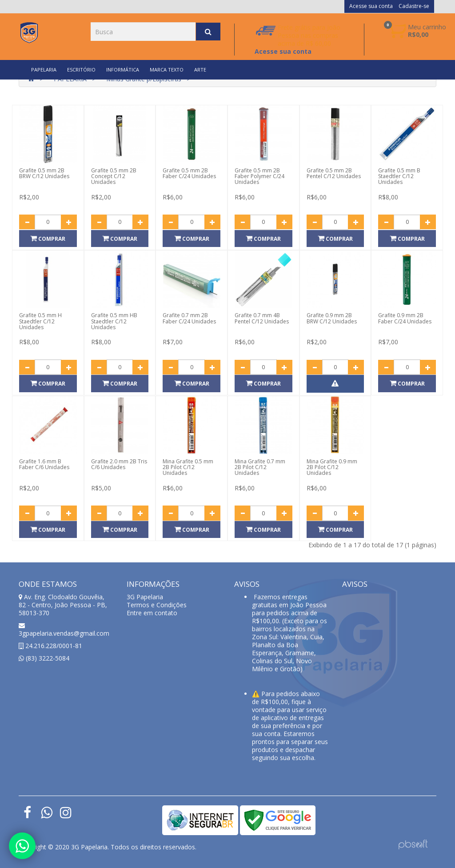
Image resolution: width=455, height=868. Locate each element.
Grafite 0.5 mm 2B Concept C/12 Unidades (114, 176)
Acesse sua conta (371, 6)
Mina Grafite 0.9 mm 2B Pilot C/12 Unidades (332, 467)
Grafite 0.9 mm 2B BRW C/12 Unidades (332, 318)
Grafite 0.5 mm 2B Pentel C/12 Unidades (334, 173)
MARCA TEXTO (167, 70)
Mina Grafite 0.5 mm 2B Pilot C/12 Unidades (188, 467)
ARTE (200, 70)
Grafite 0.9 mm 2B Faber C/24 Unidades (405, 318)
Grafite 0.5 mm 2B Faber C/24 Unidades (189, 173)
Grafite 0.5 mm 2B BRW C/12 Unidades (44, 173)
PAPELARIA (44, 70)
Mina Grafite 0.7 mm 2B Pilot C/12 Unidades (260, 467)
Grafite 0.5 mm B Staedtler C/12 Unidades (399, 176)
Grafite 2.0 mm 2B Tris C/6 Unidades (119, 464)
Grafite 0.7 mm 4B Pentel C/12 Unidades (262, 318)
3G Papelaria (145, 597)
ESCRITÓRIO (81, 70)
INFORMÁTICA (123, 70)
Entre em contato (152, 613)
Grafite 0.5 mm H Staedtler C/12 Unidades (40, 321)
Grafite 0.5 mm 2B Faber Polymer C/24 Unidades (259, 176)
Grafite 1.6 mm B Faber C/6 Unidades (44, 464)
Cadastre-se (414, 6)
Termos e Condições (157, 605)
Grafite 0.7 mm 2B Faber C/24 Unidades (189, 318)
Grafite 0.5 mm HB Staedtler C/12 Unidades (114, 321)
